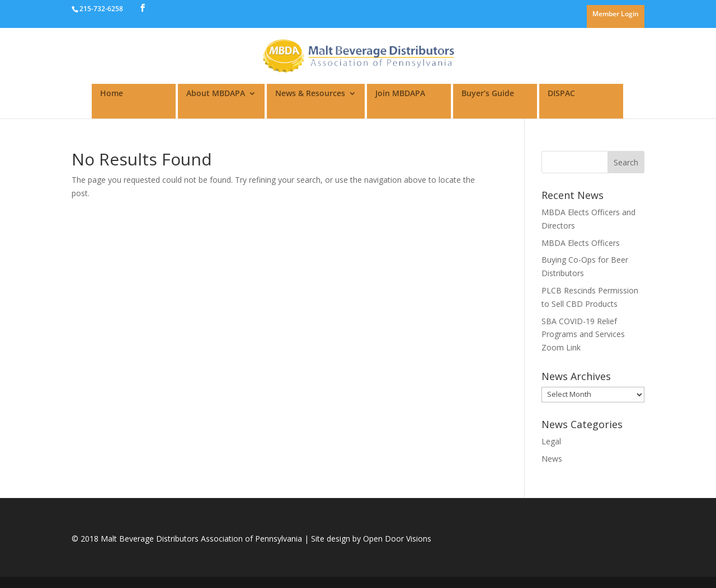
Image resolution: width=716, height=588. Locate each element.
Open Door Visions (397, 539)
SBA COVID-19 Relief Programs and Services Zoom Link (583, 335)
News (552, 459)
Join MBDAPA (400, 94)
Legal (551, 441)
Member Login (616, 15)
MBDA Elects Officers (581, 243)
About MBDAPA (216, 94)
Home (112, 94)
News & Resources (310, 94)
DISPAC (561, 94)
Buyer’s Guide (488, 94)
